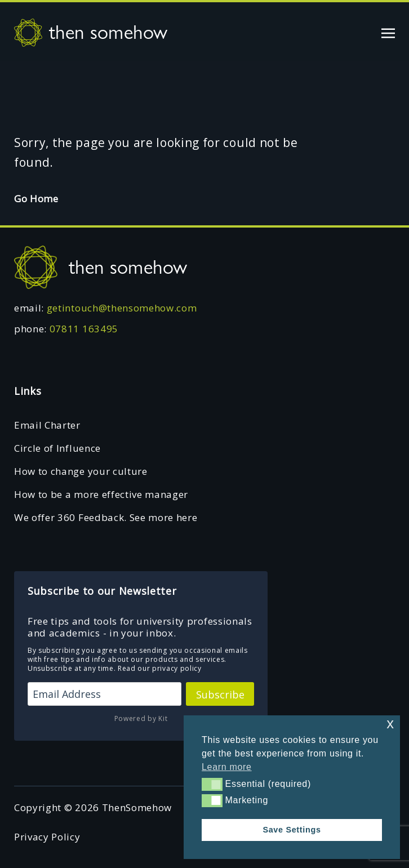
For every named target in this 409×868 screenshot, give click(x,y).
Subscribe (220, 695)
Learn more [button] (227, 767)
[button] (212, 784)
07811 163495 (84, 329)
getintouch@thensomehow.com (122, 308)
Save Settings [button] (292, 830)
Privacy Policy (47, 837)
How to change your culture (81, 471)
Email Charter (47, 425)
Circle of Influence (57, 448)
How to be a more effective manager (101, 494)
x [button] (390, 724)
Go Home (36, 199)
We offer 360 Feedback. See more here (106, 517)
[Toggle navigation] (388, 32)
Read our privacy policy (160, 668)
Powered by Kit (141, 718)
